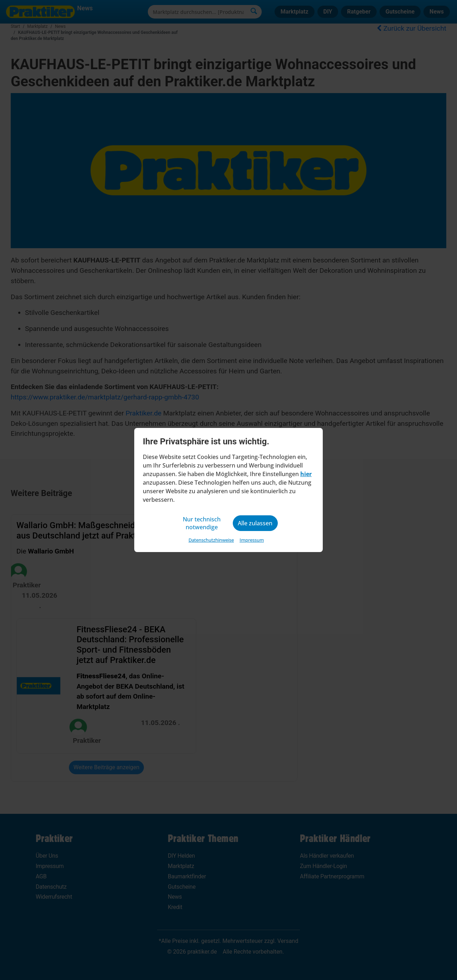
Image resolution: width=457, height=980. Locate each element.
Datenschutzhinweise (211, 540)
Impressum (252, 540)
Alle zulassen (255, 523)
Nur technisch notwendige (202, 523)
